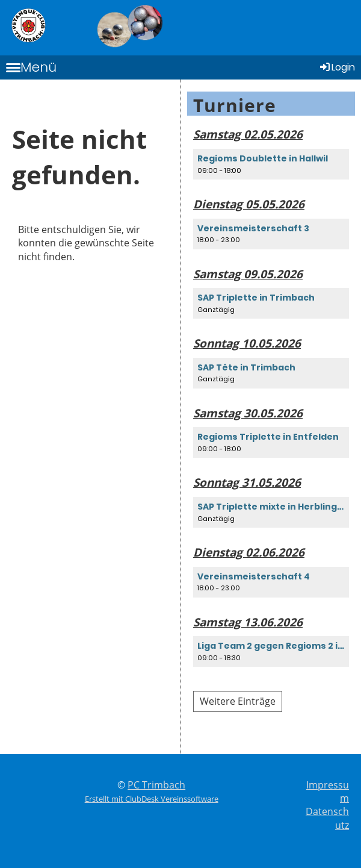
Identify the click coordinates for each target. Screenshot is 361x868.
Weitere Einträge (238, 701)
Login (337, 67)
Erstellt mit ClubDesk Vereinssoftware (152, 799)
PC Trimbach (156, 785)
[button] (271, 164)
